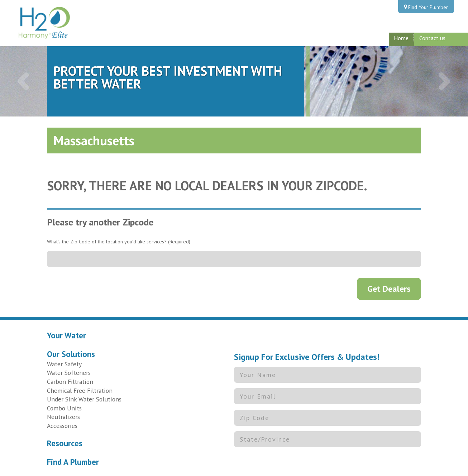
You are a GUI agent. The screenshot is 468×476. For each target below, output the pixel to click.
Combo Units (64, 408)
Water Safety (64, 364)
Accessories (62, 426)
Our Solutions (71, 354)
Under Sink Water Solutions (84, 399)
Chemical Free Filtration (80, 391)
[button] (23, 82)
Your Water (66, 335)
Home (401, 38)
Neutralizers (63, 417)
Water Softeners (69, 373)
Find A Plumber (73, 462)
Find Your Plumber (428, 7)
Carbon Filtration (70, 382)
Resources (65, 443)
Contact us (432, 38)
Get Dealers (389, 289)
